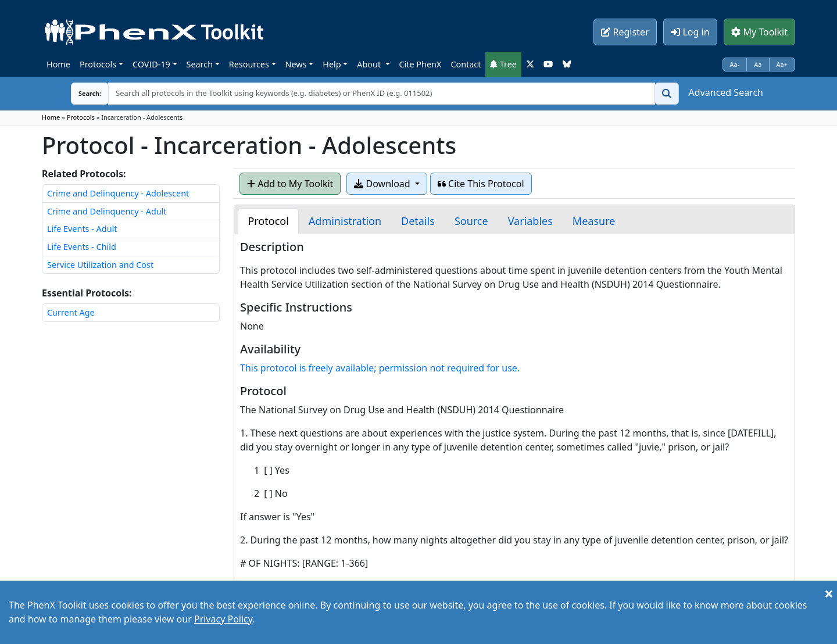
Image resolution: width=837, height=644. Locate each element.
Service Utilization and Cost (100, 265)
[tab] (268, 221)
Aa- (735, 64)
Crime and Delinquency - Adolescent (118, 193)
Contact (466, 64)
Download (383, 184)
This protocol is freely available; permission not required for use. (380, 368)
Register (625, 32)
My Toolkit (759, 32)
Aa (758, 64)
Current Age (71, 312)
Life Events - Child (82, 247)
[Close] (829, 593)
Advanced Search (726, 92)
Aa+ (782, 64)
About (370, 64)
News (296, 64)
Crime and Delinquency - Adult (107, 211)
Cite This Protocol (481, 184)
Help (332, 64)
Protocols (98, 64)
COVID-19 (151, 64)
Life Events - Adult (82, 229)
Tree (503, 64)
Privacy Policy (223, 619)
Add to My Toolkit (290, 184)
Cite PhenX (421, 64)
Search (200, 64)
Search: (81, 93)
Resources (249, 64)
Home (58, 64)
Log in (690, 32)
